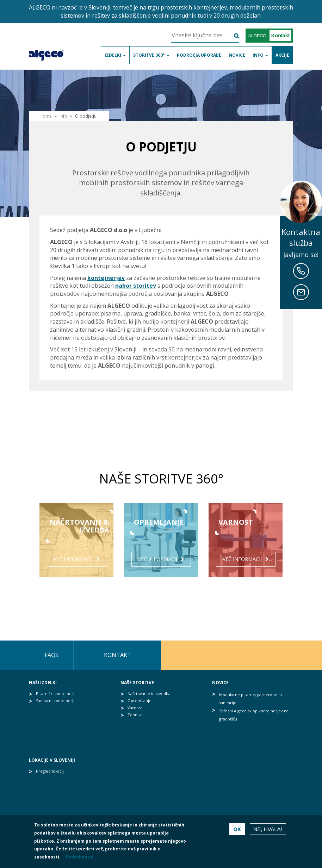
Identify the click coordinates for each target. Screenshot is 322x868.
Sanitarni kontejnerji (55, 701)
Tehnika (135, 715)
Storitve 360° (151, 55)
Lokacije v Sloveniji (52, 760)
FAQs (52, 655)
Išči (232, 36)
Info (260, 55)
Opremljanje (140, 701)
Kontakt (117, 655)
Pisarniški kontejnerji (56, 694)
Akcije (282, 55)
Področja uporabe (199, 55)
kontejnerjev (106, 278)
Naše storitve (137, 683)
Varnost (135, 708)
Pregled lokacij (50, 771)
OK (237, 829)
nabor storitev (136, 286)
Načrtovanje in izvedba (149, 694)
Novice (237, 55)
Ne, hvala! (268, 829)
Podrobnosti (79, 857)
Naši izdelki (43, 683)
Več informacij (73, 559)
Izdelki (115, 55)
